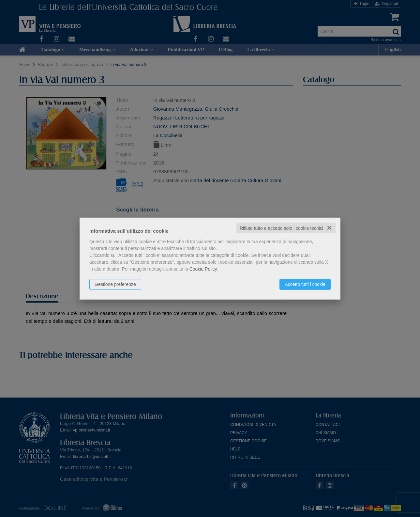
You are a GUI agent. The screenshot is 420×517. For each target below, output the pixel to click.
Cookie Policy (203, 269)
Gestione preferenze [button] (115, 284)
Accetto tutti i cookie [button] (305, 284)
